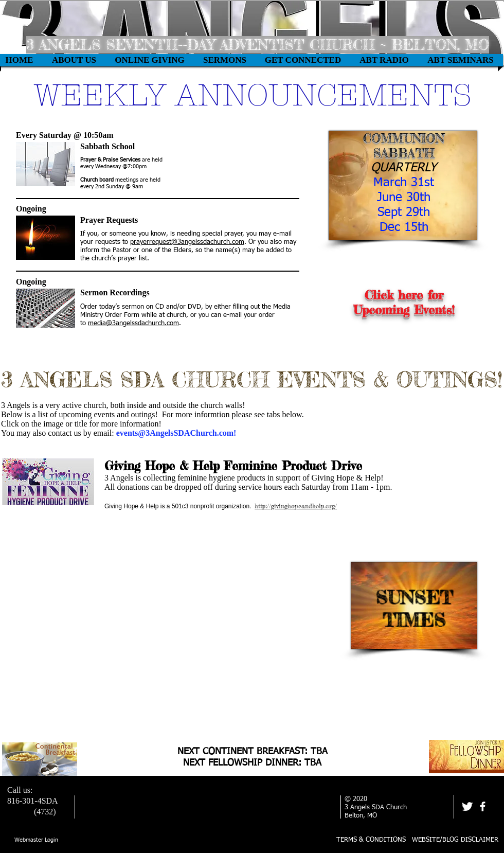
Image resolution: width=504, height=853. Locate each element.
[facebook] (483, 806)
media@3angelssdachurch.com (133, 323)
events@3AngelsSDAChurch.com (175, 433)
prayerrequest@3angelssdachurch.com (187, 242)
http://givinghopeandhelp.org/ (296, 506)
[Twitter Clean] (467, 806)
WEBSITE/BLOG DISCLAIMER (455, 840)
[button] (150, 60)
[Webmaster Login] (36, 840)
